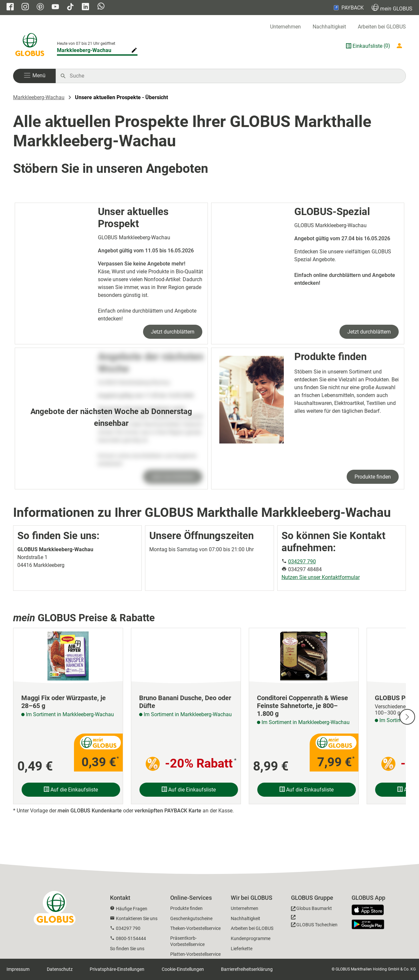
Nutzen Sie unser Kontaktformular (321, 577)
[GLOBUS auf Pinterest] (40, 7)
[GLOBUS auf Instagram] (25, 7)
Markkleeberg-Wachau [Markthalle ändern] (84, 50)
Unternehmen (285, 27)
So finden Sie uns (127, 949)
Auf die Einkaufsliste (71, 790)
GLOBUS (392, 8)
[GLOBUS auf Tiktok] (70, 7)
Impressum (18, 969)
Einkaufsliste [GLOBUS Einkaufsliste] (367, 46)
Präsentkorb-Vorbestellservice (187, 941)
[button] (34, 76)
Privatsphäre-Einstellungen (117, 969)
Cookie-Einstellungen (183, 969)
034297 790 (302, 562)
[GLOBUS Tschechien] (314, 923)
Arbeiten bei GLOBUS (382, 27)
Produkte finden (373, 477)
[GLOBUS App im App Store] (370, 910)
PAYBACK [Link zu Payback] (348, 8)
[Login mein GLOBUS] (401, 46)
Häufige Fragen (132, 909)
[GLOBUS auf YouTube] (55, 7)
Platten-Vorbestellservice (195, 954)
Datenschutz (60, 969)
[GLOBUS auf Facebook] (10, 7)
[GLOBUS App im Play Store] (368, 924)
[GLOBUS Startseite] (30, 46)
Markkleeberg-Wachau (39, 97)
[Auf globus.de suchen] (234, 76)
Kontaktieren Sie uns (137, 918)
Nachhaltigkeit (329, 27)
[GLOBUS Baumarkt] (311, 909)
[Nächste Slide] (407, 717)
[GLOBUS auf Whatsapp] (101, 7)
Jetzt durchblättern (173, 332)
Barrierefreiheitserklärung (247, 969)
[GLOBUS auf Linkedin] (85, 7)
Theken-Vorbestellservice (195, 928)
